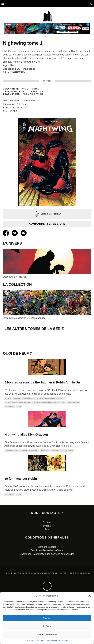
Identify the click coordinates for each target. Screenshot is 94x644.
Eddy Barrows (33, 92)
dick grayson (73, 446)
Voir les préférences (47, 634)
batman (8, 442)
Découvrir (15, 277)
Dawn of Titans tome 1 (29, 494)
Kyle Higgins (31, 89)
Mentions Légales (47, 590)
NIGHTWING (18, 72)
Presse (47, 569)
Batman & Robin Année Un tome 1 (50, 442)
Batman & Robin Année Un (24, 442)
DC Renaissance (26, 69)
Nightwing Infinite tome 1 (63, 494)
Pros (47, 572)
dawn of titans (12, 494)
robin (19, 450)
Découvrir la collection (24, 318)
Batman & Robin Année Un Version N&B (50, 446)
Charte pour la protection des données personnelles (48, 640)
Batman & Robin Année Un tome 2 (19, 446)
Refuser (47, 626)
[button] (90, 596)
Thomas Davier (33, 94)
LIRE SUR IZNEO (47, 214)
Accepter (47, 618)
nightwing (10, 450)
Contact (47, 565)
